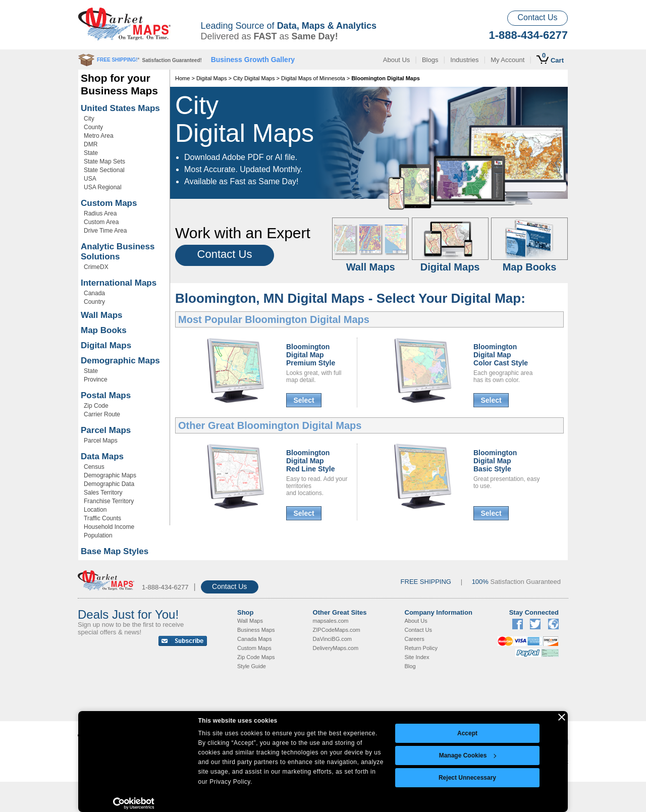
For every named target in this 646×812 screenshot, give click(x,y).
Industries (464, 60)
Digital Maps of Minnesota (313, 78)
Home (182, 78)
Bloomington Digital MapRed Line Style (310, 461)
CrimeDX (96, 267)
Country (94, 302)
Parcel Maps (106, 430)
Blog (410, 666)
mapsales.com (331, 621)
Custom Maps (109, 203)
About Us (396, 60)
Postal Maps (106, 395)
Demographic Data (109, 484)
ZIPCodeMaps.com (337, 630)
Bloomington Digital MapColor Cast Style (501, 355)
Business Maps (256, 630)
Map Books (104, 330)
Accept (467, 733)
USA (90, 179)
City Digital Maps (254, 78)
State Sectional (104, 170)
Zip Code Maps (256, 657)
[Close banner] (562, 717)
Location (95, 510)
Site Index (417, 657)
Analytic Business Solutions (118, 252)
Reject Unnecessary (467, 778)
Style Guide (252, 666)
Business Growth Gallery (253, 60)
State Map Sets (104, 161)
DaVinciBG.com (332, 639)
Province (96, 380)
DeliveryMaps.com (336, 648)
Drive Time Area (105, 231)
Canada (94, 293)
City (89, 119)
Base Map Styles (115, 551)
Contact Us (537, 17)
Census (94, 467)
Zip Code (96, 406)
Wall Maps (102, 315)
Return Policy (421, 648)
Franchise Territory (109, 501)
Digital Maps (106, 345)
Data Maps (102, 456)
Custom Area (101, 222)
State (91, 153)
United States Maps (120, 108)
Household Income (109, 527)
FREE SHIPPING (426, 582)
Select (304, 400)
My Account (507, 60)
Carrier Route (102, 414)
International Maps (119, 283)
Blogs (430, 60)
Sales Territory (103, 493)
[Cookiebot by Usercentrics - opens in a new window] (134, 803)
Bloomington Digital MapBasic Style (495, 461)
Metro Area (99, 136)
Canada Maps (255, 639)
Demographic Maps (120, 361)
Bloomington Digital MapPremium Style (311, 355)
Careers (415, 639)
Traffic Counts (102, 518)
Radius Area (100, 213)
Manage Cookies (468, 755)
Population (98, 535)
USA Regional (103, 187)
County (93, 127)
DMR (91, 144)
